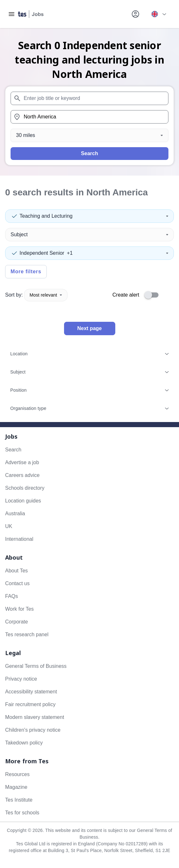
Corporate (16, 622)
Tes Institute (19, 800)
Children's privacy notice (33, 730)
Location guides (23, 501)
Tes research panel (27, 634)
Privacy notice (21, 679)
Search (89, 153)
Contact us (17, 583)
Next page (89, 328)
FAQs (12, 596)
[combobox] (89, 98)
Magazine (16, 787)
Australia (15, 513)
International (19, 539)
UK (9, 526)
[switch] (153, 295)
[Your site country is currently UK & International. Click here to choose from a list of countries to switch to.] (159, 14)
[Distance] (89, 135)
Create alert (126, 295)
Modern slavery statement (35, 717)
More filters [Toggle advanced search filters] (26, 272)
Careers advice (22, 475)
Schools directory (25, 488)
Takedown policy (24, 743)
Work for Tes (19, 609)
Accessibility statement (31, 692)
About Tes (16, 571)
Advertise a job (22, 462)
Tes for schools (22, 813)
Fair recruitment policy (30, 704)
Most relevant (46, 295)
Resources (17, 774)
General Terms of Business (36, 666)
